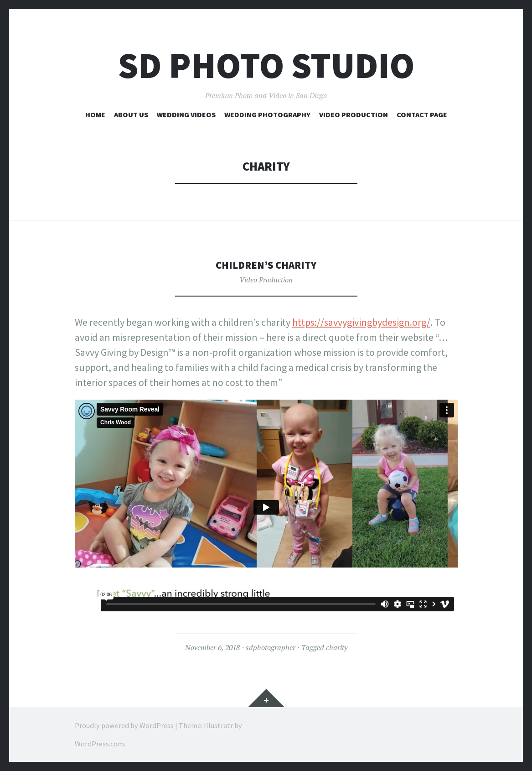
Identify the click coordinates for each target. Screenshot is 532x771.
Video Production (354, 115)
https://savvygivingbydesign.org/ (361, 322)
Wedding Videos (186, 115)
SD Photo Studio (266, 65)
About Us (131, 115)
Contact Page (422, 115)
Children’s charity (266, 264)
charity (337, 647)
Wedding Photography (267, 115)
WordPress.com (99, 744)
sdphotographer (271, 647)
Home (95, 115)
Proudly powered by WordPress (124, 725)
